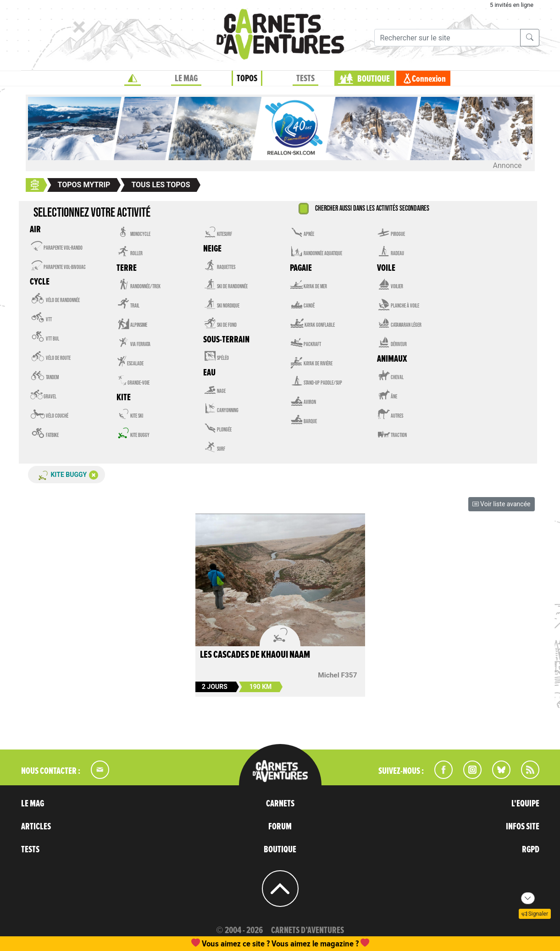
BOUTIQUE (374, 79)
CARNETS (280, 804)
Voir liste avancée (502, 504)
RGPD (531, 850)
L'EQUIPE (525, 804)
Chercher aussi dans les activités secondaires (372, 209)
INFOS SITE (523, 827)
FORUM (280, 827)
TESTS (305, 78)
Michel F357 (337, 675)
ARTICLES (36, 827)
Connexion (429, 79)
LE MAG (186, 78)
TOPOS (247, 78)
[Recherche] (447, 38)
